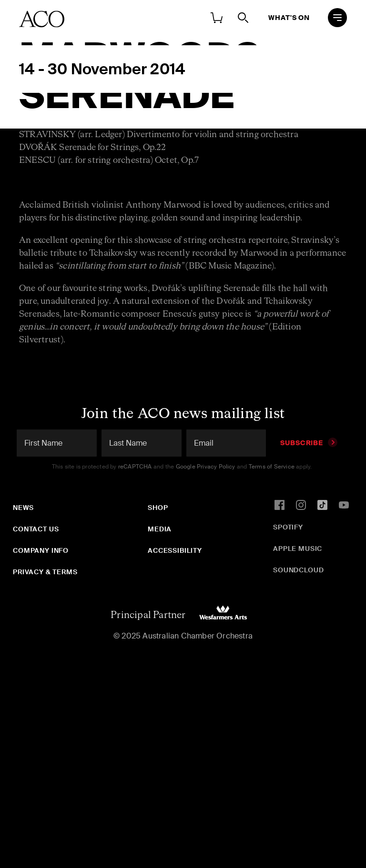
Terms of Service (272, 467)
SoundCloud (298, 570)
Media (160, 529)
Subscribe (309, 443)
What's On (289, 18)
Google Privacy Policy (206, 467)
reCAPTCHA (135, 467)
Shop (158, 508)
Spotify (288, 527)
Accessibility (175, 550)
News (23, 508)
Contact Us (36, 529)
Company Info (41, 550)
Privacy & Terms (45, 572)
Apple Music (298, 549)
